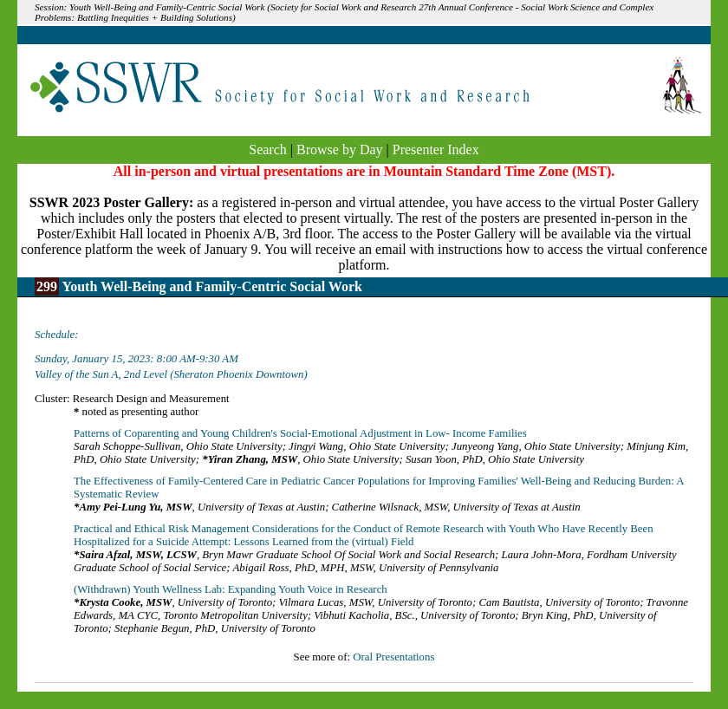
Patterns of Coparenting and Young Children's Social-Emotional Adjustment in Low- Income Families (300, 433)
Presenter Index (436, 150)
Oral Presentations (393, 657)
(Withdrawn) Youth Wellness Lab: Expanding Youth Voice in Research (231, 589)
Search (268, 150)
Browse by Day (340, 150)
